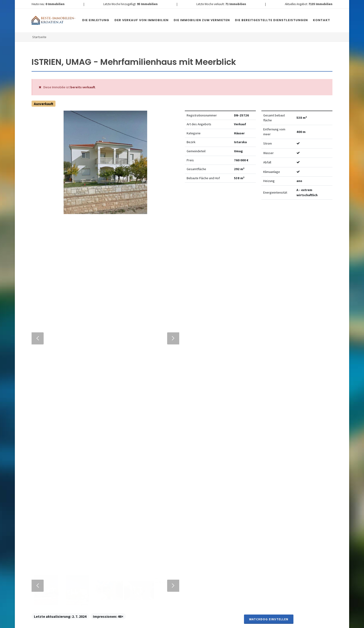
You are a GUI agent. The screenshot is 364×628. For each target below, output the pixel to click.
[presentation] (146, 533)
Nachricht (122, 461)
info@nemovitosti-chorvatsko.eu (70, 487)
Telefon (119, 440)
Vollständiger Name (132, 419)
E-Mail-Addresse (190, 419)
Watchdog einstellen (269, 217)
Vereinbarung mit (166, 514)
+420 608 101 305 (70, 482)
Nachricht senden (207, 539)
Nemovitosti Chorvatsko (151, 623)
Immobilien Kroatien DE (114, 623)
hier (254, 522)
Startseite (39, 37)
